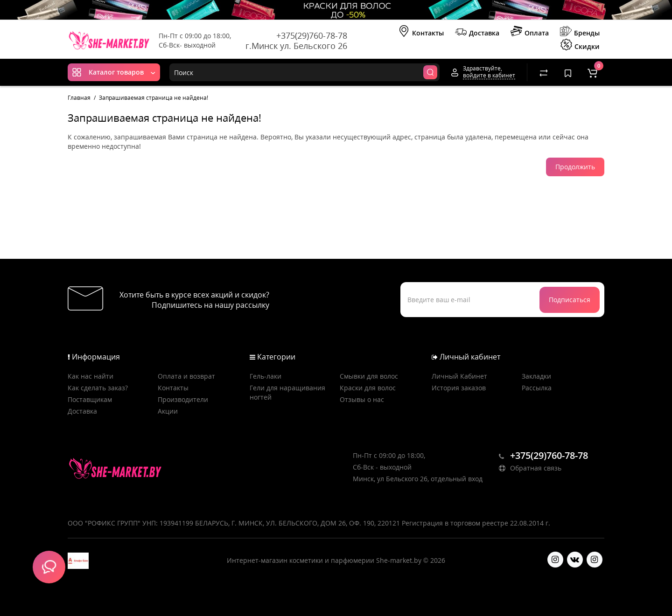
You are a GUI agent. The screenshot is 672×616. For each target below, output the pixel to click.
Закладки (536, 376)
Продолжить (575, 167)
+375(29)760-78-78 (312, 35)
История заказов (459, 388)
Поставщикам (90, 399)
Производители (183, 399)
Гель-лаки (266, 376)
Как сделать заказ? (98, 388)
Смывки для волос (369, 376)
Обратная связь (530, 468)
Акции (168, 411)
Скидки (580, 46)
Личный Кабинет (459, 376)
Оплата (530, 32)
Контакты (421, 32)
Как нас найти (91, 376)
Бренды (580, 32)
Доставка (477, 32)
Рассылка (537, 388)
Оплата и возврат (186, 376)
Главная (79, 98)
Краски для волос (368, 388)
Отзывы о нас (362, 399)
